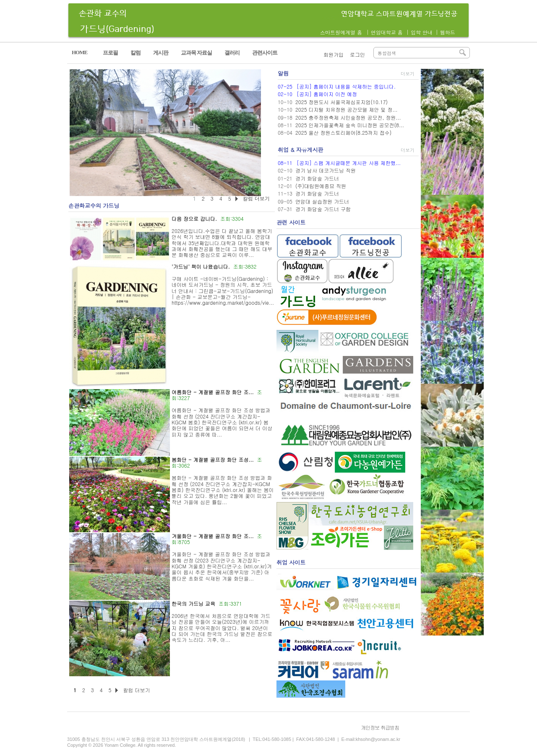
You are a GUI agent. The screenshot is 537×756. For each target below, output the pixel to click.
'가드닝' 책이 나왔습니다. (201, 266)
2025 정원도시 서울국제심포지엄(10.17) (341, 102)
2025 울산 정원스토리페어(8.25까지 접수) (343, 132)
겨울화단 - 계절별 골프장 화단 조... (213, 536)
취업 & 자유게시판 (301, 150)
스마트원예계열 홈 (341, 32)
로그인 (357, 54)
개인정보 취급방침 (380, 727)
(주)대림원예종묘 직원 (321, 186)
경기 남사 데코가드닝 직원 (326, 170)
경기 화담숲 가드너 (317, 178)
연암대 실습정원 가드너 (322, 201)
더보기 (408, 74)
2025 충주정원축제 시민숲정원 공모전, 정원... (348, 117)
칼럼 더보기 (136, 690)
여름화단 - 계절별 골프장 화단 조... (213, 392)
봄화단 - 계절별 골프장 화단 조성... (213, 459)
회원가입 (334, 54)
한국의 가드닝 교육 (193, 603)
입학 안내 (422, 32)
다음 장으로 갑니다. (194, 218)
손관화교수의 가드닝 (94, 205)
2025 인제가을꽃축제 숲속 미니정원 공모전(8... (350, 125)
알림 (283, 73)
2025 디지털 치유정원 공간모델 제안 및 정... (347, 109)
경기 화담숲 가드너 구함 (323, 209)
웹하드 (448, 32)
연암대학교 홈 (387, 32)
